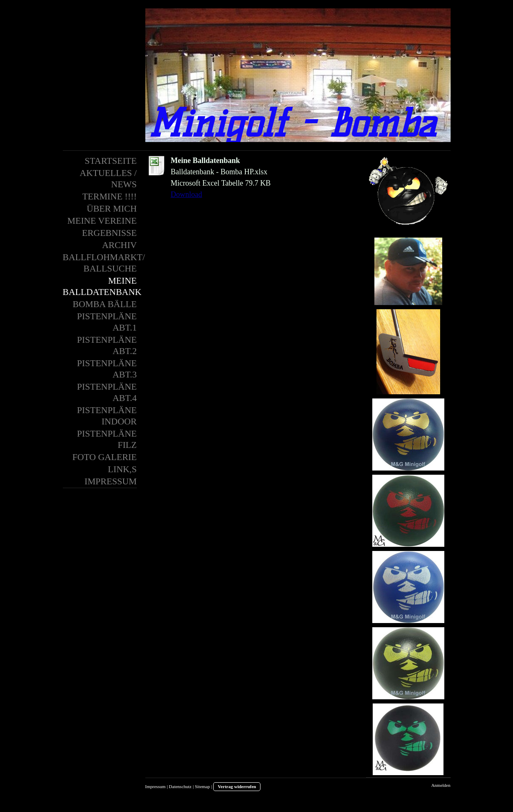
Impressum (156, 786)
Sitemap (202, 786)
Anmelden (441, 785)
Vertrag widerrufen (237, 786)
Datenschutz (180, 786)
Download (187, 194)
